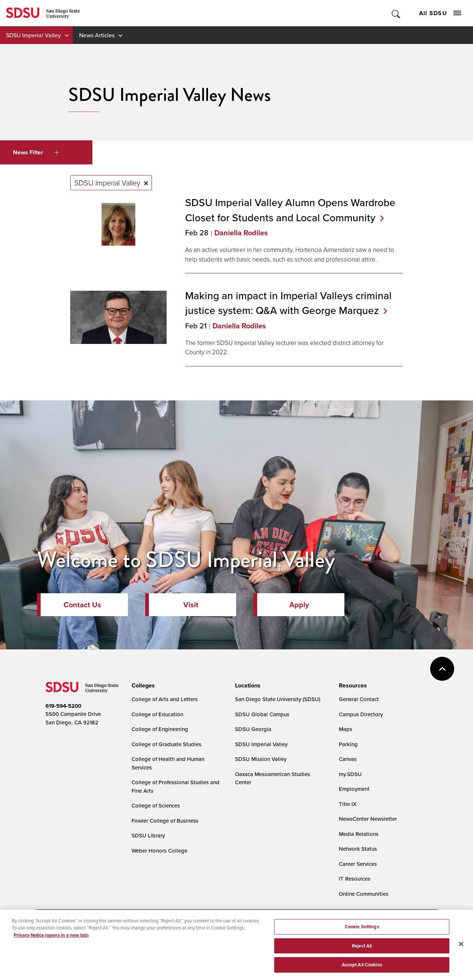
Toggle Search (396, 13)
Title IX (348, 804)
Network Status (358, 849)
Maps (346, 729)
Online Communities (364, 894)
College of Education (157, 714)
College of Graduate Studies (166, 744)
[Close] (461, 947)
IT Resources (355, 879)
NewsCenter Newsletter (368, 819)
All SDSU (440, 13)
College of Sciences (156, 805)
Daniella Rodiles (241, 233)
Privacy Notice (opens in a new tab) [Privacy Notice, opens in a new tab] (51, 938)
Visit (191, 605)
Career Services (358, 864)
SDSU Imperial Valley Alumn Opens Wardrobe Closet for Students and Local (290, 210)
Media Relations (359, 834)
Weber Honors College (159, 851)
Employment (354, 789)
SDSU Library (148, 835)
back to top (442, 669)
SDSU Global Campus (262, 714)
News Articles (97, 35)
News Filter (36, 152)
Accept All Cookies (362, 968)
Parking (348, 744)
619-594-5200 (63, 706)
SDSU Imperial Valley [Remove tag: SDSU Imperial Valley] (107, 182)
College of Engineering (160, 729)
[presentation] (142, 686)
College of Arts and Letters (165, 699)
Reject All (362, 948)
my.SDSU (350, 774)
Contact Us (82, 605)
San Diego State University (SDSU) (278, 699)
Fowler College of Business (165, 821)
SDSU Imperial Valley (33, 35)
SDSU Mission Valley (261, 759)
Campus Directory (361, 714)
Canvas (348, 759)
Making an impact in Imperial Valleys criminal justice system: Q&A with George (288, 303)
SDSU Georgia (253, 729)
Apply (299, 605)
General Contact (359, 699)
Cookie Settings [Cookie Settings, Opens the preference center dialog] (362, 929)
